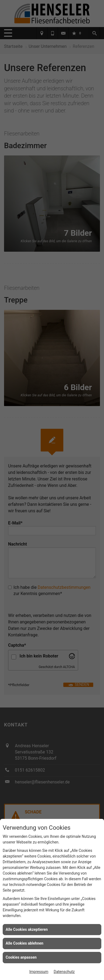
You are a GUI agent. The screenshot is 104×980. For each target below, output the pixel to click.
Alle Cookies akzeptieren (27, 929)
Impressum (39, 972)
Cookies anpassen (21, 957)
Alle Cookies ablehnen (25, 943)
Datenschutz (64, 972)
